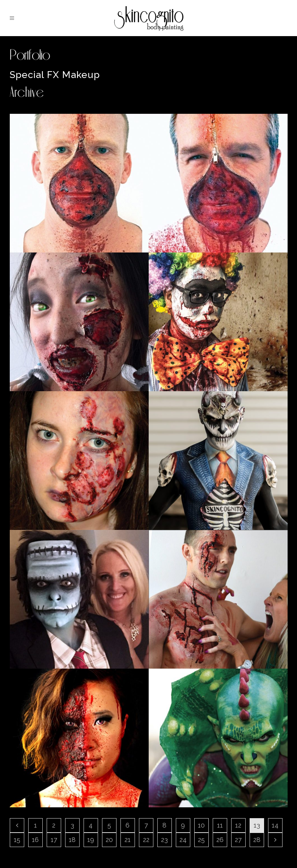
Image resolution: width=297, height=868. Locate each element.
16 (35, 840)
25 (201, 840)
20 (109, 840)
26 (220, 840)
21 (128, 840)
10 (201, 825)
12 (238, 825)
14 (275, 825)
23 (164, 840)
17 (54, 840)
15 (17, 840)
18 (72, 840)
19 (91, 840)
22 (146, 840)
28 (257, 840)
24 (183, 840)
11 (220, 825)
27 (238, 840)
